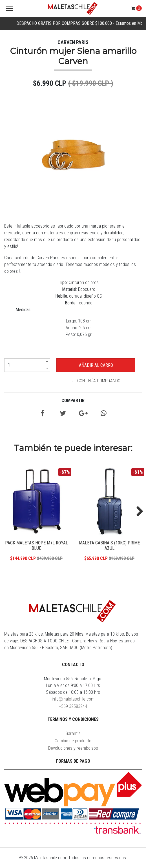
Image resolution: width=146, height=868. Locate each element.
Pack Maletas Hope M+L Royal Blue (36, 546)
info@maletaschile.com (73, 699)
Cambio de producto (73, 741)
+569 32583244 (73, 706)
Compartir (73, 401)
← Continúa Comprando (96, 381)
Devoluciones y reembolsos (73, 748)
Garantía (73, 733)
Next (138, 512)
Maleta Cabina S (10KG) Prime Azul (109, 546)
